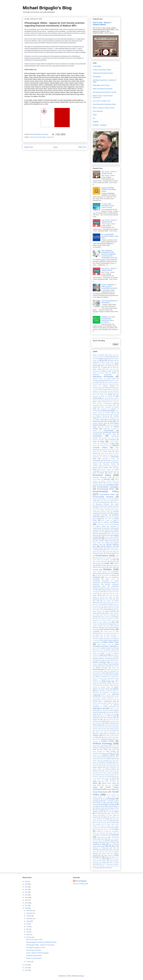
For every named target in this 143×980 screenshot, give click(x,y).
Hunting (116, 574)
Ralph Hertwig (96, 757)
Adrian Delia (109, 357)
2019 (26, 900)
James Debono (97, 595)
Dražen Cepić (113, 471)
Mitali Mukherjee (112, 691)
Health (107, 563)
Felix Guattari (106, 520)
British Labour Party (99, 402)
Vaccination (96, 850)
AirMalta (102, 362)
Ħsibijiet (107, 569)
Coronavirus (97, 436)
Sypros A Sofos (103, 821)
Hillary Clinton (102, 565)
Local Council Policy (107, 629)
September (30, 919)
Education (107, 479)
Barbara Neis (113, 393)
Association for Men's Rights (109, 391)
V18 (114, 848)
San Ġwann (115, 775)
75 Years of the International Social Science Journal (108, 206)
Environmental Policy (106, 491)
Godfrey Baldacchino (112, 553)
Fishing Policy (97, 530)
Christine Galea (103, 418)
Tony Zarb (108, 829)
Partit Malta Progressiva (109, 723)
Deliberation (96, 457)
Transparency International (101, 835)
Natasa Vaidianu (108, 703)
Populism (106, 746)
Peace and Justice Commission (106, 732)
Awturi (106, 393)
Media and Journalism (112, 675)
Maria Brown (104, 655)
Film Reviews (105, 522)
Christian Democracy (102, 416)
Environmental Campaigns (108, 487)
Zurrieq (95, 868)
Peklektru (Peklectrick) (100, 734)
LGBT (113, 622)
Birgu (103, 396)
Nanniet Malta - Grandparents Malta (104, 701)
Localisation (96, 631)
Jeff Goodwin (107, 601)
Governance (50, 137)
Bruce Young (113, 402)
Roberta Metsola (111, 769)
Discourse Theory (109, 464)
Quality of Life (112, 753)
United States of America (109, 843)
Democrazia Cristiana (109, 459)
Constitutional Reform (109, 432)
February (29, 937)
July (28, 924)
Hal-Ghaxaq (101, 562)
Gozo (117, 556)
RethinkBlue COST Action (101, 85)
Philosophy (98, 737)
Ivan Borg (108, 592)
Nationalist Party (99, 709)
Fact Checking (97, 519)
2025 (26, 884)
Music (109, 696)
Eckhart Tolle (112, 473)
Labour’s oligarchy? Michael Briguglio (37, 953)
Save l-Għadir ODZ (100, 776)
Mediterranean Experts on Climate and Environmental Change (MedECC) (106, 678)
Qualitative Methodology (99, 753)
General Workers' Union (100, 548)
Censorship (104, 409)
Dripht (95, 115)
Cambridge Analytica (98, 405)
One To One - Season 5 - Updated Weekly (110, 269)
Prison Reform (104, 750)
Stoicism (95, 817)
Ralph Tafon (115, 757)
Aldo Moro (98, 367)
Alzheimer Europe (98, 379)
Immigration (97, 577)
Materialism (113, 671)
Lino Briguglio (109, 624)
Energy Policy (113, 485)
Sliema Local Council (109, 783)
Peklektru (96, 122)
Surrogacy (104, 817)
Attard (94, 393)
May (28, 929)
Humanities (102, 574)
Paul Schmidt (115, 728)
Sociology (111, 799)
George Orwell (99, 550)
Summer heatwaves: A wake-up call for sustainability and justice (109, 286)
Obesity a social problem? (34, 958)
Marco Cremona (97, 652)
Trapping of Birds (101, 837)
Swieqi (107, 819)
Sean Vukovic (105, 778)
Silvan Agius (105, 782)
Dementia (105, 457)
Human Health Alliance (100, 572)
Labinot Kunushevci (100, 619)
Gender (107, 543)
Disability (108, 462)
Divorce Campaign (112, 466)
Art (111, 389)
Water (107, 857)
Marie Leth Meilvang (107, 659)
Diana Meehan (115, 460)
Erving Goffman (104, 501)
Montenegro (106, 693)
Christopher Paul (114, 418)
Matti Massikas (97, 673)
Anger (110, 384)
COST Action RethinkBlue (108, 440)
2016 (26, 908)
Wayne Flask (115, 857)
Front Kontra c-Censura (112, 539)
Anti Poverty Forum (107, 388)
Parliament (103, 721)
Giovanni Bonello (98, 553)
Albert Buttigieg (106, 364)
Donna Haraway (103, 471)
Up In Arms (113, 844)
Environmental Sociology (103, 497)
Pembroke (113, 734)
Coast (105, 429)
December (30, 911)
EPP (101, 499)
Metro (106, 684)
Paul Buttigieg (115, 727)
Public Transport (111, 751)
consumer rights (111, 434)
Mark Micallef (115, 666)
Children (103, 414)
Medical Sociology (101, 677)
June (28, 927)
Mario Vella (114, 661)
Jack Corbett (103, 594)
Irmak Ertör (96, 592)
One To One (112, 716)
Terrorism (114, 822)
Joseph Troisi (98, 610)
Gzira (114, 560)
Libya (101, 624)
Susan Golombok (97, 819)
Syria (111, 821)
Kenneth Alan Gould (101, 615)
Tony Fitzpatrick (99, 829)
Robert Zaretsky (97, 769)
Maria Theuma (108, 657)
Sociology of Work (113, 808)
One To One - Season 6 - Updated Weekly (110, 221)
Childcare (95, 414)
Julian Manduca (109, 610)
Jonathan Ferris (106, 604)
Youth (103, 864)
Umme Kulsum (99, 841)
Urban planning (97, 846)
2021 (26, 895)
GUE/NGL (107, 560)
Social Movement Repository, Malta (104, 104)
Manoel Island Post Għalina (110, 648)
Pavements (115, 730)
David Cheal (107, 452)
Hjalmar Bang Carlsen (99, 567)
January (29, 962)
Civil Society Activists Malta (37, 137)
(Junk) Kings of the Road (33, 950)
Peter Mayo (106, 736)
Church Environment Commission (106, 420)
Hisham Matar (113, 565)
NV (103, 714)
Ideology (114, 575)
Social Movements (100, 792)
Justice (95, 613)
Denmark (105, 460)
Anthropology (96, 388)
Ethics (112, 501)
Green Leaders (97, 560)
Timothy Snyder (114, 828)
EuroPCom (116, 502)
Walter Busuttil (108, 855)
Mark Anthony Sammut (106, 664)
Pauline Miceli (106, 730)
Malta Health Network (106, 640)
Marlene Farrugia (102, 668)
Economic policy (102, 475)
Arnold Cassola (103, 389)
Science (110, 776)
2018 (26, 903)
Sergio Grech (97, 780)
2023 (26, 889)
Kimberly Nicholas (105, 617)
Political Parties (108, 741)
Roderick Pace (97, 771)
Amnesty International (99, 380)
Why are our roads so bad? (34, 940)
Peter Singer (115, 736)
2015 (26, 965)
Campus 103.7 (112, 405)
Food (100, 532)
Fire (94, 118)
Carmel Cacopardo (106, 407)
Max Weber (106, 673)
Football (105, 532)
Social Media (97, 66)
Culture (113, 444)
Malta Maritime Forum (104, 644)
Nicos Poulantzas (98, 712)
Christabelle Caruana (113, 414)
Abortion (110, 355)
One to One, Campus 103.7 (102, 101)
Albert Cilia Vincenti (106, 366)
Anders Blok (99, 382)
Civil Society (108, 421)
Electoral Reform (98, 483)
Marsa (114, 668)
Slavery (114, 782)
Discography (97, 77)
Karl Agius (102, 613)
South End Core (112, 810)
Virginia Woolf (106, 853)
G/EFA (114, 541)
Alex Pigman (113, 367)
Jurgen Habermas (111, 611)
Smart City (108, 785)
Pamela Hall (110, 720)
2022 (26, 892)
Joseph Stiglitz (115, 608)
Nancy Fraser (113, 700)
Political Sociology (102, 743)
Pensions (96, 736)
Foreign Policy (114, 532)
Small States (97, 785)
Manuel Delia (99, 650)
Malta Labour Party (111, 642)
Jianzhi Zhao (115, 602)
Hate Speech (97, 564)
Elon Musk (109, 483)
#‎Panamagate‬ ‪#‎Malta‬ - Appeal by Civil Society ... (41, 945)
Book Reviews (115, 398)
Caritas (95, 407)
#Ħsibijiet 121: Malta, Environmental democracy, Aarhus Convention (108, 319)
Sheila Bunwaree (110, 780)
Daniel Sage (106, 446)
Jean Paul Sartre (107, 599)
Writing (104, 862)
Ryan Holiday (108, 773)
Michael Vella (109, 685)
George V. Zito (109, 550)
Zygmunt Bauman (104, 868)
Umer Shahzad (115, 839)
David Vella (113, 455)
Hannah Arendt (112, 562)
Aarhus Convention (99, 355)
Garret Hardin (97, 543)
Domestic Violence (106, 469)
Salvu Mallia (96, 775)
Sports (108, 812)
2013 (26, 970)
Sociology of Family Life (109, 804)
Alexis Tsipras (97, 369)
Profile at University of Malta (102, 70)
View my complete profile (81, 884)
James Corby (113, 594)
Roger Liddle (108, 771)
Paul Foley (106, 728)
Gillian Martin (113, 552)
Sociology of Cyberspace (103, 803)
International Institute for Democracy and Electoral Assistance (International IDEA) (106, 584)
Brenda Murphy (107, 400)
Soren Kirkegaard (100, 810)
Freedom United (109, 537)
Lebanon (111, 619)
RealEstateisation (99, 759)
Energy (103, 485)
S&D (115, 773)
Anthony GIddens (109, 386)
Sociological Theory (99, 799)
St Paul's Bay (100, 813)
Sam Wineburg (106, 775)
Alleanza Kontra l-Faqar (109, 371)
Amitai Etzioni (111, 379)
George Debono (114, 548)
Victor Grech (113, 850)
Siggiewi (95, 782)
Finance (115, 522)
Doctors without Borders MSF (102, 468)
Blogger (82, 976)
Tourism (116, 829)
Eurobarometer (106, 502)
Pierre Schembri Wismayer (111, 737)
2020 (26, 897)
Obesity (109, 714)
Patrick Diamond (108, 725)
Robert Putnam (97, 767)
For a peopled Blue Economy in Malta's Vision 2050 (110, 236)
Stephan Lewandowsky (99, 815)
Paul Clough (98, 728)
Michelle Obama (106, 687)
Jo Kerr (97, 604)
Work (104, 859)
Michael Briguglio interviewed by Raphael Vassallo (41, 942)
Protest (114, 750)
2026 (26, 881)
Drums (102, 473)
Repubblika (106, 760)
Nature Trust (113, 709)
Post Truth (114, 746)
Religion (109, 759)
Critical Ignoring (104, 444)
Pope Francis (97, 746)
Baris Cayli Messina (99, 395)
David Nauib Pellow (107, 453)
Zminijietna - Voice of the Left (108, 866)
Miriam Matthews (101, 691)
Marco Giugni (108, 652)
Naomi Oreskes (97, 703)
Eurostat (106, 517)
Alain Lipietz (110, 362)
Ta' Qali (97, 822)
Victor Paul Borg (97, 852)
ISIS (102, 592)
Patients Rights (97, 725)
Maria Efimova (115, 655)
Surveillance (113, 817)
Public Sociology (97, 751)
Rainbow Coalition (109, 755)
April (28, 932)
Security (114, 778)
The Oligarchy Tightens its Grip (35, 948)
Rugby (100, 773)
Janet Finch (109, 595)
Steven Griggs (112, 815)
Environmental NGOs (106, 489)
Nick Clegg (113, 711)
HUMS (110, 574)
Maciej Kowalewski (114, 633)
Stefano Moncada (112, 813)
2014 (26, 968)
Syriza (117, 821)
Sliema (95, 783)
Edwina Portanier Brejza (109, 481)
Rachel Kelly (96, 755)
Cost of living (98, 442)
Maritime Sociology (99, 662)
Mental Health (106, 682)
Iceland (106, 575)
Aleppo (105, 367)
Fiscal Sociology (112, 528)
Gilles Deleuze (102, 552)
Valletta (104, 850)
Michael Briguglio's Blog (47, 8)
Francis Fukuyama (112, 534)
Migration (116, 689)
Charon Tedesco (111, 413)
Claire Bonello (109, 425)
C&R (115, 404)
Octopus (102, 716)
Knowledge (115, 617)
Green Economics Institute (109, 558)
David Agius (105, 450)
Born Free (97, 400)
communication (108, 430)
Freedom (95, 535)
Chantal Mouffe (107, 411)
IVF (96, 594)
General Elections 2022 (108, 546)
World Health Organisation (106, 861)
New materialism (104, 711)
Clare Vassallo (105, 427)
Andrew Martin (102, 384)
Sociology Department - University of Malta (106, 801)
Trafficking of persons (102, 831)
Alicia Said (109, 369)
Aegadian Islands (103, 359)
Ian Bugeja (98, 575)
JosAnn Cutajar (108, 606)
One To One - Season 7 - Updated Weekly (103, 24)
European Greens (103, 508)
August (29, 921)
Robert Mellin (103, 766)
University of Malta (99, 844)
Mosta (114, 693)
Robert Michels (113, 766)
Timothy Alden (103, 828)
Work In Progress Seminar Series (104, 108)
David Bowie (114, 450)
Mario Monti (106, 661)
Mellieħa (105, 680)
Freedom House (105, 535)
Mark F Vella (105, 666)
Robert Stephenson (111, 767)
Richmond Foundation (106, 762)
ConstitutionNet (97, 434)
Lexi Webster (104, 622)
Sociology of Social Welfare (101, 806)
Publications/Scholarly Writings (103, 73)
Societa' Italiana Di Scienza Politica (104, 797)
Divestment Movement (99, 466)
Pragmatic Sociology (99, 748)
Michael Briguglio (81, 881)
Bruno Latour (96, 404)
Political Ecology (107, 739)
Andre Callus (109, 382)
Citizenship (96, 421)
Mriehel (103, 696)
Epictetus (95, 499)
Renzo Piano (96, 760)
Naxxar (95, 711)
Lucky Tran (104, 633)
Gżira (94, 562)
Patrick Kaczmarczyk (104, 727)
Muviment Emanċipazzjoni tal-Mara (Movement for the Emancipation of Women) (106, 698)
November (30, 913)
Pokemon (97, 739)
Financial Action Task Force (104, 524)
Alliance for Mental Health (101, 373)
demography (96, 460)
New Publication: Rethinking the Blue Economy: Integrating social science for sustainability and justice (109, 254)
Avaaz (100, 393)
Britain (115, 400)
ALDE (117, 366)
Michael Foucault (114, 684)
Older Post (82, 147)
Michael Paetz (99, 685)
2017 (26, 905)
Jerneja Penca (106, 602)
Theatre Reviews (106, 826)
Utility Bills (108, 846)
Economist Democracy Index (102, 478)
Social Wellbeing (112, 795)
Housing (95, 570)
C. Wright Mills (107, 404)
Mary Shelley (104, 671)
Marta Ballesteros (108, 669)
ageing (101, 360)
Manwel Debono (111, 650)
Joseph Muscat (104, 608)
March (28, 935)
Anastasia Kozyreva (113, 380)
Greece (97, 558)
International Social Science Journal (104, 92)
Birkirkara (110, 396)
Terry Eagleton (97, 824)
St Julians (115, 812)
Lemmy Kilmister (107, 621)
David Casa (96, 452)
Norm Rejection (98, 111)
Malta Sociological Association (103, 89)
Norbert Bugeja (109, 712)
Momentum (96, 693)
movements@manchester (99, 694)
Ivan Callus (116, 592)
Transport (115, 835)
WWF (111, 862)
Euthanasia (114, 517)
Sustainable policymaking (34, 956)
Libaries (95, 624)
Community (96, 432)
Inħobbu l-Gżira (110, 579)
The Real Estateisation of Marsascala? (110, 302)
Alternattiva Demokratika (103, 377)
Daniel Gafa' (96, 446)
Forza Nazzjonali (100, 534)
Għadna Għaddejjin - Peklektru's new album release (109, 190)
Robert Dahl (107, 764)
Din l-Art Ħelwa (99, 462)
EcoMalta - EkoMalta (100, 125)
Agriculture (111, 360)
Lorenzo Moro (108, 631)
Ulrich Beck (104, 839)
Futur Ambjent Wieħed (102, 541)
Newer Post (29, 147)
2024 (26, 887)
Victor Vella (108, 852)
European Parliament (105, 510)
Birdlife (110, 395)
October (29, 916)
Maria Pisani (98, 657)
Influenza (107, 577)
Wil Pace (97, 859)
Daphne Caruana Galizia (106, 447)
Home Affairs (113, 567)
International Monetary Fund (111, 588)
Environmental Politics (107, 495)
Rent (115, 759)
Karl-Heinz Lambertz (113, 613)
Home (56, 147)
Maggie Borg (99, 635)
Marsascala (97, 669)
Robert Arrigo (98, 764)
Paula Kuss (98, 730)
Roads (117, 762)
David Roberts (103, 455)
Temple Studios (105, 822)
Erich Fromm (108, 499)
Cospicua (104, 438)
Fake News (108, 519)
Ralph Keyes (106, 757)
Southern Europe (98, 812)
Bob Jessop (105, 398)
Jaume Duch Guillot (106, 597)
